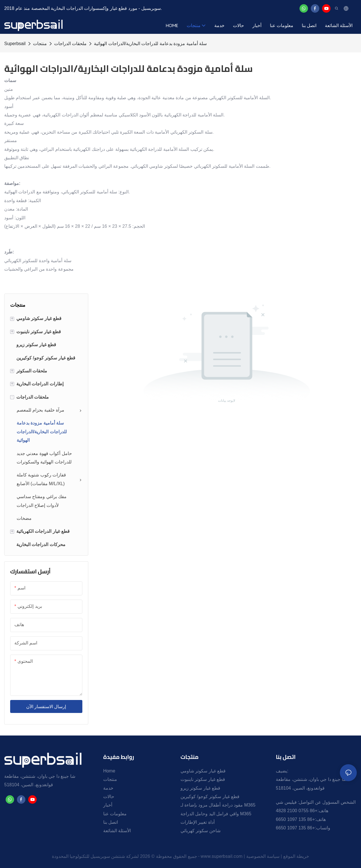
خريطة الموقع (296, 856)
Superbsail (15, 44)
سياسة (273, 856)
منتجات (40, 44)
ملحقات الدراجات (70, 44)
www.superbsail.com (222, 856)
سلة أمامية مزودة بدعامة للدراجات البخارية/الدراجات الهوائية (150, 44)
